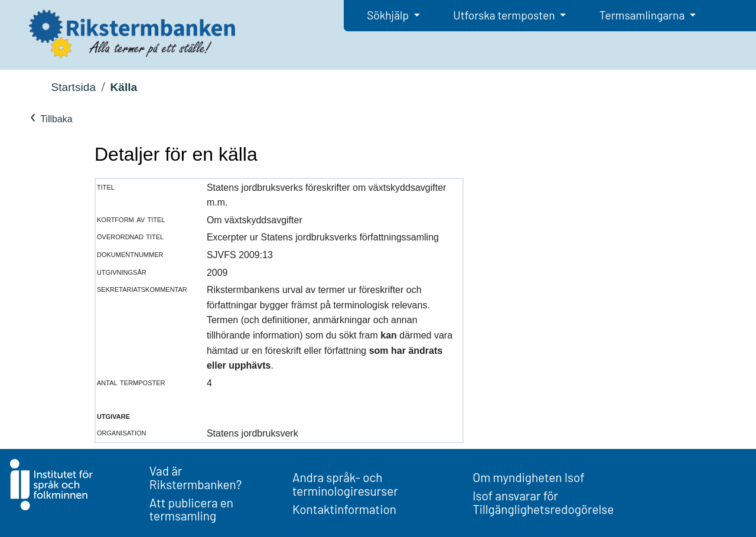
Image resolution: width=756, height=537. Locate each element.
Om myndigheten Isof (528, 477)
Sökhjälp (389, 15)
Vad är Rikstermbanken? (196, 477)
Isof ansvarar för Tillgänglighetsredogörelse (543, 502)
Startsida (73, 87)
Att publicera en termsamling (191, 509)
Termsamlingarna (643, 15)
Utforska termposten (505, 15)
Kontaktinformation (344, 509)
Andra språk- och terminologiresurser (345, 484)
